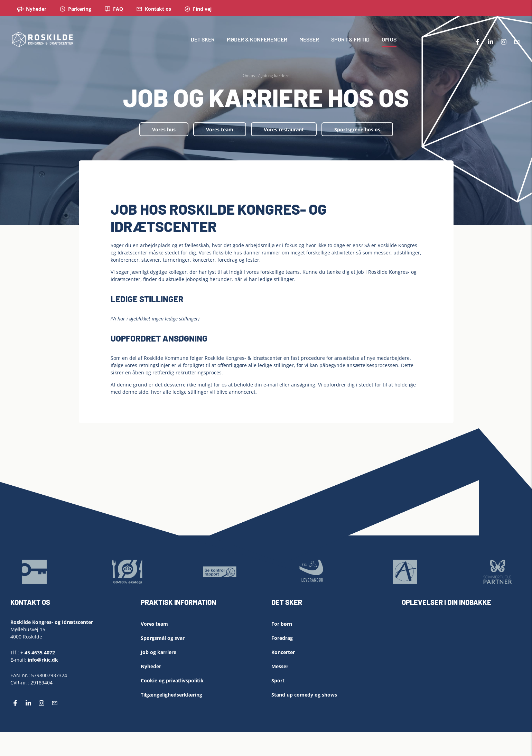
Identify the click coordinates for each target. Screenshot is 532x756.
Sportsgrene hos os (357, 129)
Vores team (220, 129)
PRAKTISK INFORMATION (178, 602)
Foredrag (282, 638)
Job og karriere (158, 652)
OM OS (389, 40)
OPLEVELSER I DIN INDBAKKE (446, 602)
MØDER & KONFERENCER (257, 40)
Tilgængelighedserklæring (171, 695)
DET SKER (203, 40)
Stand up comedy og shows (304, 695)
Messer (280, 666)
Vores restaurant (284, 129)
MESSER (309, 40)
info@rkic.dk (43, 659)
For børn (282, 624)
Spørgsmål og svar (163, 638)
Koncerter (283, 652)
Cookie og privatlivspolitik (172, 680)
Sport (278, 680)
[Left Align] (261, 605)
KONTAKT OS (30, 602)
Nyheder (151, 666)
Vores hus (164, 129)
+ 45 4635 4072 (38, 652)
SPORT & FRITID (350, 40)
